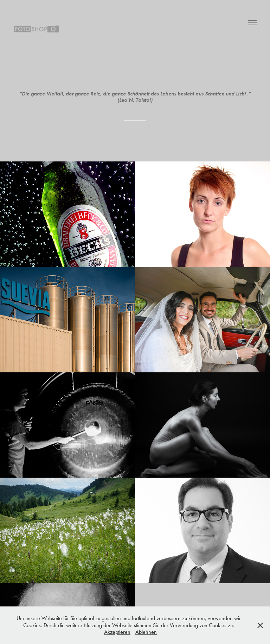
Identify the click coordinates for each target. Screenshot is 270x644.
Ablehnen (146, 632)
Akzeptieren (117, 632)
